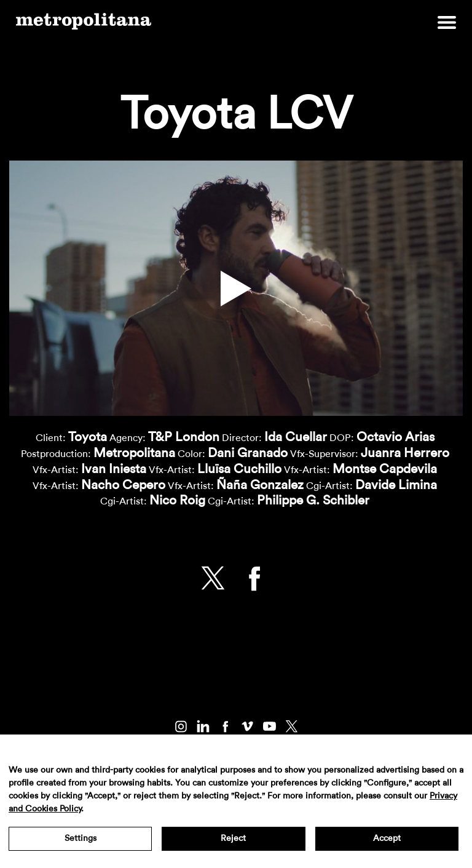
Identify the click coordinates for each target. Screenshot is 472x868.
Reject (233, 838)
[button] (236, 289)
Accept (387, 838)
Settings (81, 838)
